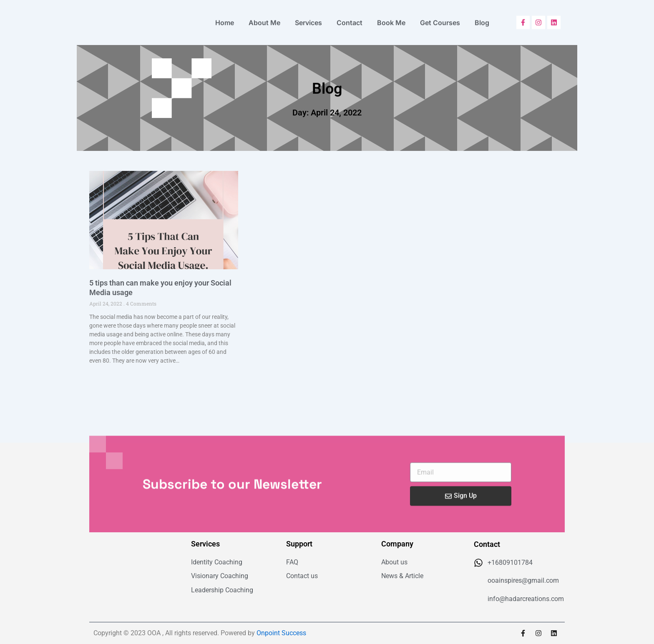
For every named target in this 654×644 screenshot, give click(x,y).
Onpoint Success (281, 633)
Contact (350, 20)
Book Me (391, 20)
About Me (264, 20)
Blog (482, 20)
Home (225, 20)
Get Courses (440, 20)
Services (308, 20)
